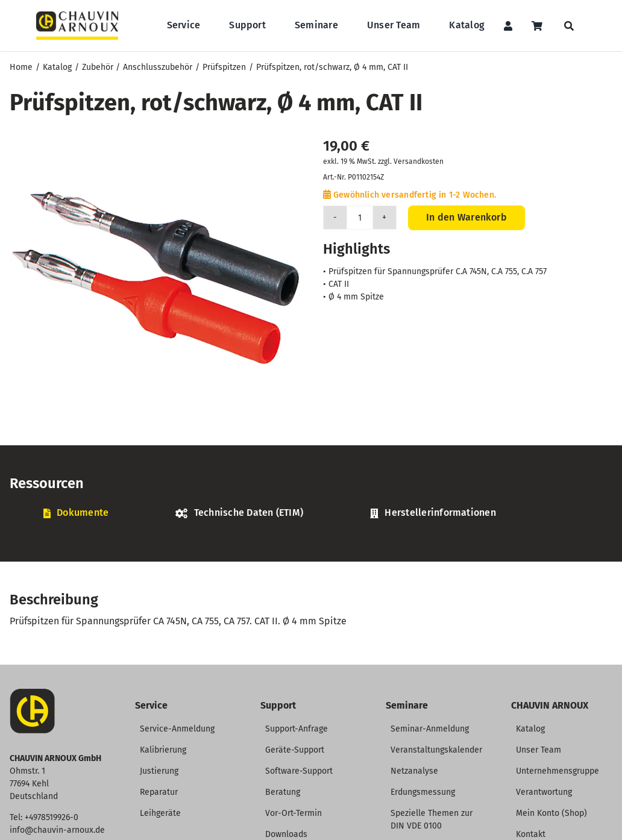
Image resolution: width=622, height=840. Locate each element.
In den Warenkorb (466, 217)
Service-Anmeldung (177, 729)
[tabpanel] (311, 533)
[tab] (76, 513)
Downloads (286, 834)
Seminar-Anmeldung (430, 729)
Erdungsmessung (423, 792)
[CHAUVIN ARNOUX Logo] (77, 16)
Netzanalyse (414, 771)
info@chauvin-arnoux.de (57, 830)
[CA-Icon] (32, 693)
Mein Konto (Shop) (551, 813)
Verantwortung (544, 792)
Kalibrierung (163, 750)
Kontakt (531, 834)
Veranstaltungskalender (436, 750)
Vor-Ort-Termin (294, 813)
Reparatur (159, 792)
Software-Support (299, 771)
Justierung (159, 771)
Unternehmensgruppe (558, 771)
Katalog (530, 729)
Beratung (283, 792)
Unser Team (539, 750)
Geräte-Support (295, 750)
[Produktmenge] (360, 218)
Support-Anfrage (297, 729)
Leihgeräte (160, 813)
